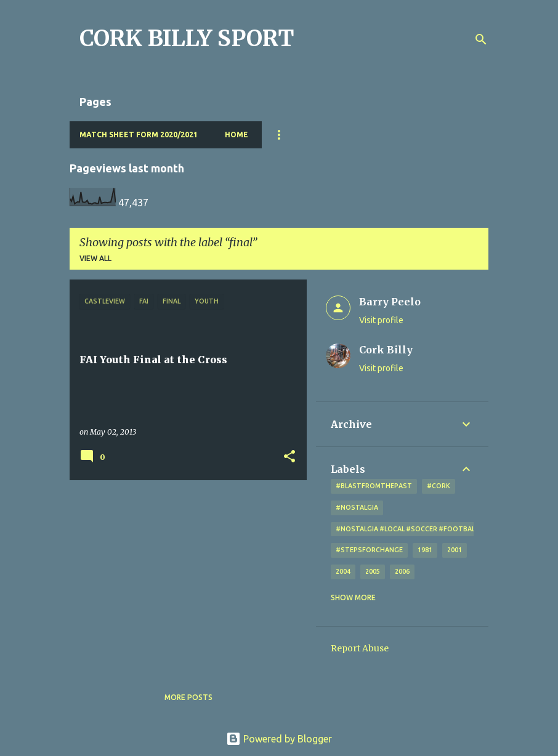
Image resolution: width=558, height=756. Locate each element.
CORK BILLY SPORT (187, 38)
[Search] (481, 39)
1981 (425, 550)
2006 (402, 571)
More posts (188, 697)
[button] (289, 457)
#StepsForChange (369, 550)
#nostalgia (357, 507)
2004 (343, 571)
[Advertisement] (184, 576)
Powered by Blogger (279, 739)
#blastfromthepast (374, 486)
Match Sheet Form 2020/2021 (139, 135)
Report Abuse (360, 648)
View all (95, 258)
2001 (455, 550)
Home (237, 135)
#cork (439, 486)
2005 (373, 571)
